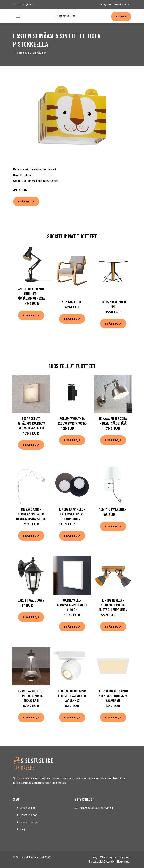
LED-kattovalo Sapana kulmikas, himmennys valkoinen (113, 696)
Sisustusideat (28, 815)
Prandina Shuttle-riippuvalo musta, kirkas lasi (31, 696)
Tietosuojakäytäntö (101, 861)
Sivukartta (123, 861)
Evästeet (124, 857)
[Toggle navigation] (18, 16)
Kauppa (121, 16)
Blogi (23, 829)
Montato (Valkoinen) (113, 509)
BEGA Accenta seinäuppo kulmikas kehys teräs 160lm (31, 423)
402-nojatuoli (72, 302)
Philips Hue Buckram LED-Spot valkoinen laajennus (72, 696)
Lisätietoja (26, 201)
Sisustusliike (28, 808)
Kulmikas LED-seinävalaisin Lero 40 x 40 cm (72, 605)
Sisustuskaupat (30, 822)
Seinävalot (40, 53)
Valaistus (23, 53)
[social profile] (39, 5)
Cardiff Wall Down (31, 600)
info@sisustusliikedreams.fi (115, 5)
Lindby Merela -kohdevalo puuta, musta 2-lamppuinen (113, 605)
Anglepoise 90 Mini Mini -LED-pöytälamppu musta (31, 294)
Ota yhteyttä (108, 857)
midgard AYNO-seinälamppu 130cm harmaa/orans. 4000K (31, 514)
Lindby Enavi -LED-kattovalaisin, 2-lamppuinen (72, 514)
